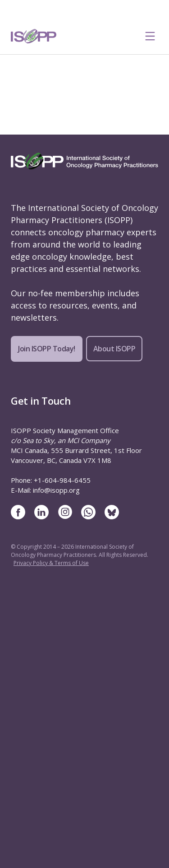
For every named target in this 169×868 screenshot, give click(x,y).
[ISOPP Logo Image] (34, 36)
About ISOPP (114, 349)
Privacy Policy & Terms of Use (51, 563)
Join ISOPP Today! (47, 349)
